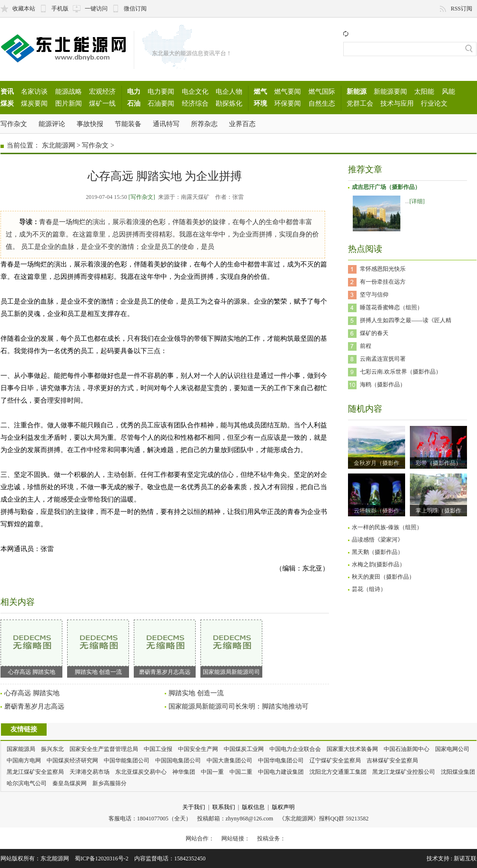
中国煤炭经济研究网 (72, 760)
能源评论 (52, 124)
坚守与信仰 (374, 295)
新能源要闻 (390, 91)
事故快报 (90, 124)
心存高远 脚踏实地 (31, 647)
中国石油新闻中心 (407, 749)
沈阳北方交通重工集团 (338, 772)
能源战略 (69, 91)
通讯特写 (166, 124)
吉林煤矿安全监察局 (392, 760)
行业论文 (434, 103)
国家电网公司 (452, 749)
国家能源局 (21, 749)
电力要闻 (161, 91)
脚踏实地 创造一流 (98, 647)
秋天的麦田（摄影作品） (383, 577)
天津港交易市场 (89, 772)
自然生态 (322, 103)
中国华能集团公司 (127, 760)
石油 (134, 103)
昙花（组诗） (369, 589)
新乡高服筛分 (109, 783)
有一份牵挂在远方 (383, 282)
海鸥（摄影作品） (383, 385)
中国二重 (241, 772)
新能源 (357, 91)
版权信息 (253, 807)
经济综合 (195, 103)
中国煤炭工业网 (244, 749)
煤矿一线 (102, 103)
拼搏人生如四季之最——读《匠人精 (406, 320)
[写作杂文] (142, 197)
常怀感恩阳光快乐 (383, 269)
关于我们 (194, 807)
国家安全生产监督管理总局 (104, 749)
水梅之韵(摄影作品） (378, 564)
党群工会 (360, 103)
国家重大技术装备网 (352, 749)
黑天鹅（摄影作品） (378, 552)
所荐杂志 (204, 124)
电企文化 (195, 91)
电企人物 (229, 91)
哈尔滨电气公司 (27, 783)
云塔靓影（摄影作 (377, 511)
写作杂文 (14, 124)
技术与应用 (397, 103)
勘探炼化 (229, 103)
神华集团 (184, 772)
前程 (366, 346)
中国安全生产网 (198, 749)
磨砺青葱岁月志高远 (165, 647)
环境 (260, 103)
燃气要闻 (288, 91)
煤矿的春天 (374, 333)
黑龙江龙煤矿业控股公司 (404, 772)
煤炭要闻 (34, 103)
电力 (134, 91)
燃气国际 (322, 91)
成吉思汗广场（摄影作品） (386, 187)
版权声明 (283, 807)
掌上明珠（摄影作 (438, 511)
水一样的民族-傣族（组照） (387, 527)
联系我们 (224, 807)
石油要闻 (161, 103)
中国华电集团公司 (281, 760)
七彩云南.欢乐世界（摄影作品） (401, 372)
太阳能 (424, 91)
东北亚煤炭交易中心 (141, 772)
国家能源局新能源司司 (231, 647)
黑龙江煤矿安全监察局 (35, 772)
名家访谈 (34, 91)
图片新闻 (69, 103)
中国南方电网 (24, 760)
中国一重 (212, 772)
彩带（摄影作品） (438, 463)
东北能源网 (59, 145)
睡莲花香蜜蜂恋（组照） (391, 307)
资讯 (7, 91)
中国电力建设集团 (281, 772)
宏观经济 (102, 91)
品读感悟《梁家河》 (378, 540)
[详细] (417, 201)
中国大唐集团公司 (229, 760)
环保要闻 (288, 103)
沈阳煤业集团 (458, 772)
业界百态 (242, 124)
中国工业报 (158, 749)
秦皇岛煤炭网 (70, 783)
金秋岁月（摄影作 (377, 463)
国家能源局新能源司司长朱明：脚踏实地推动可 (238, 706)
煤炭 (7, 103)
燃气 (260, 91)
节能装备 (128, 124)
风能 (448, 91)
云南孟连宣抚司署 (383, 359)
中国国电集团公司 (178, 760)
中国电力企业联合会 (295, 749)
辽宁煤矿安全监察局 (335, 760)
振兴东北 (52, 749)
